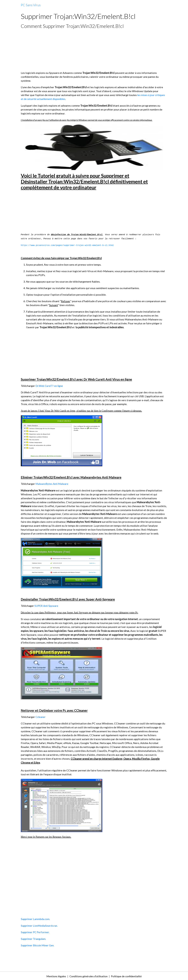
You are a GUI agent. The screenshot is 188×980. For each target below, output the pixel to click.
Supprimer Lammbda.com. (36, 919)
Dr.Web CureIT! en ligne (50, 386)
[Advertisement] (94, 50)
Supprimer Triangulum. (34, 938)
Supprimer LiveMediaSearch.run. (40, 925)
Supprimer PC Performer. (36, 932)
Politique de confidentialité (128, 975)
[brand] (31, 5)
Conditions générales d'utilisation (88, 975)
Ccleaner (41, 716)
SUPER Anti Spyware (47, 605)
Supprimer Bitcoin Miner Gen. (38, 945)
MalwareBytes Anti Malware (52, 484)
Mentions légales (54, 975)
